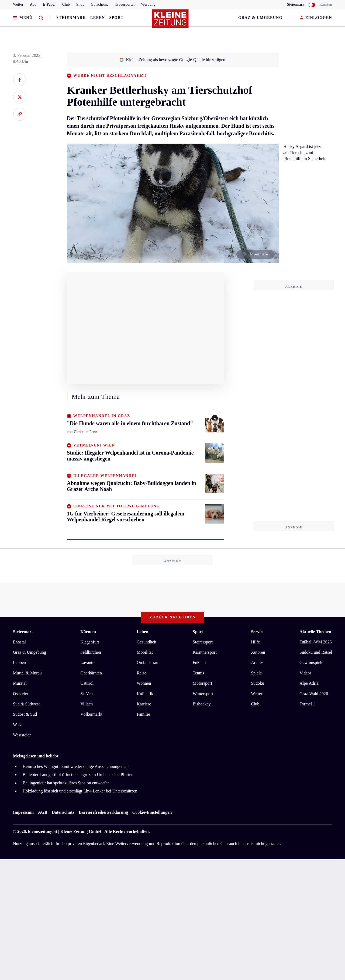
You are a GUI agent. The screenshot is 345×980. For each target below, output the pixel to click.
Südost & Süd (25, 714)
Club (66, 4)
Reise (142, 673)
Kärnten (326, 4)
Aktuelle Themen (315, 632)
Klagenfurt (90, 642)
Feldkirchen (91, 652)
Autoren (258, 652)
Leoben (19, 662)
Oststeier (21, 694)
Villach (87, 704)
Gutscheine (100, 4)
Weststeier (22, 735)
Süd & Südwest (26, 704)
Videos (305, 673)
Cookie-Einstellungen (152, 812)
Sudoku (258, 683)
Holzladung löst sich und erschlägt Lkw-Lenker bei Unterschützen (80, 791)
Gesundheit (146, 642)
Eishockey (202, 704)
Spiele (256, 673)
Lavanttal (88, 662)
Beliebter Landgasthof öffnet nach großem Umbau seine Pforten (78, 775)
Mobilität (145, 652)
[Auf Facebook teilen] (20, 80)
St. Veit (87, 694)
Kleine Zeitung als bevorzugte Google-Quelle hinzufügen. (173, 60)
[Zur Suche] (41, 18)
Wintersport (203, 694)
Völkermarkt (91, 714)
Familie (143, 714)
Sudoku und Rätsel (316, 652)
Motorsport (202, 683)
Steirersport (203, 642)
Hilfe (255, 642)
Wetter (18, 4)
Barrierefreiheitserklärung (103, 812)
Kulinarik (145, 694)
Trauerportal (125, 4)
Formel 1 (307, 704)
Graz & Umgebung (260, 18)
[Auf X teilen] (20, 97)
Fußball (199, 662)
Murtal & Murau (27, 673)
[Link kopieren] (20, 114)
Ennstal (19, 642)
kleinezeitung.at (43, 831)
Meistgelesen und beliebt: (36, 756)
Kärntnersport (205, 652)
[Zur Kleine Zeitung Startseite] (171, 21)
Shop (80, 4)
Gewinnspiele (311, 662)
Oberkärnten (91, 673)
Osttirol (87, 683)
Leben (98, 18)
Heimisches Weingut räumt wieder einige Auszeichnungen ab (76, 766)
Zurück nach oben (173, 617)
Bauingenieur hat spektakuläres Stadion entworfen (66, 783)
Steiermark (71, 18)
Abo (33, 4)
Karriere (144, 704)
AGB (43, 812)
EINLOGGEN (316, 18)
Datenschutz (63, 812)
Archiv (257, 662)
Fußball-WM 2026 (316, 642)
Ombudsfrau (147, 662)
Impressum (23, 812)
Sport (117, 18)
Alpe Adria (309, 683)
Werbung (148, 4)
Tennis (198, 673)
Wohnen (144, 683)
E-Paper (49, 4)
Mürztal (20, 683)
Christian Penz (85, 432)
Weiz (17, 725)
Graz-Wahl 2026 (314, 694)
